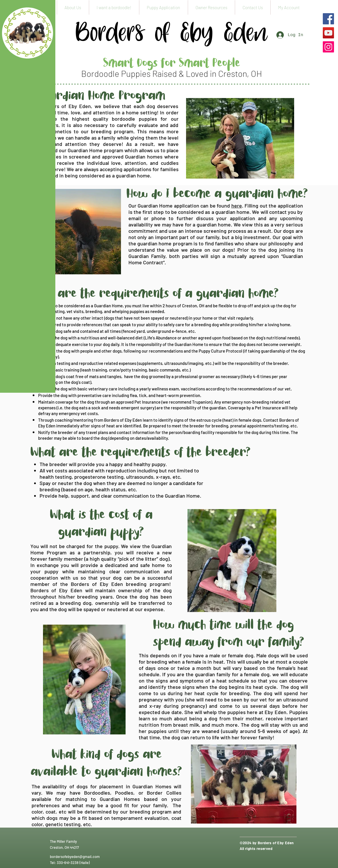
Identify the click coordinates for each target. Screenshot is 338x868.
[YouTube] (328, 33)
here (237, 206)
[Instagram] (328, 47)
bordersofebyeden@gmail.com (75, 857)
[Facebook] (328, 19)
